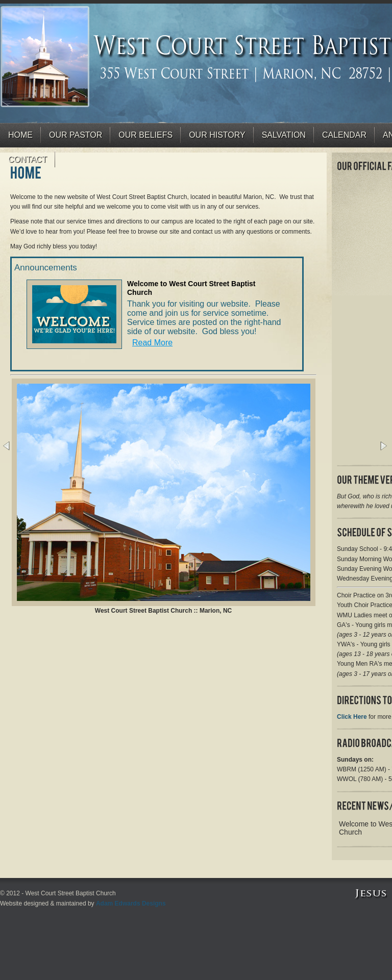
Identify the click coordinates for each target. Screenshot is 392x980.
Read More (152, 343)
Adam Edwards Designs (131, 903)
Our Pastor (76, 135)
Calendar (344, 135)
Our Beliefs (145, 135)
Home (20, 135)
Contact (28, 159)
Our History (217, 135)
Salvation (284, 135)
